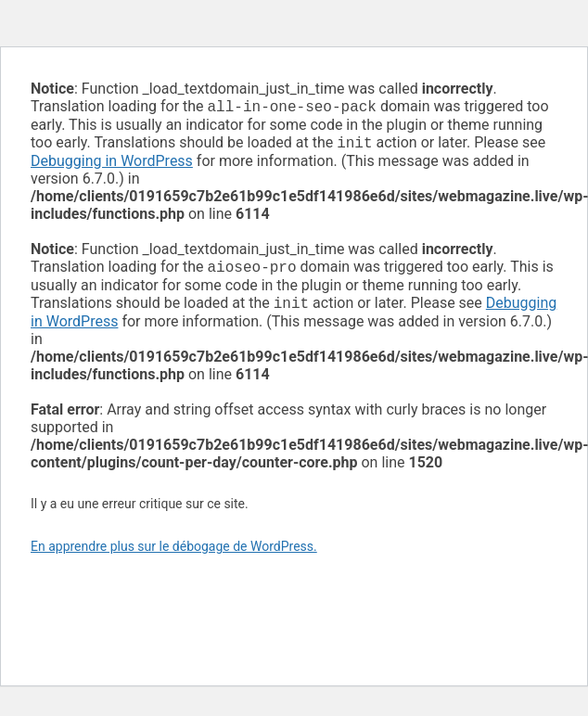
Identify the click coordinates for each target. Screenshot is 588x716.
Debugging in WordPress (112, 165)
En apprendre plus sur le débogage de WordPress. (174, 554)
